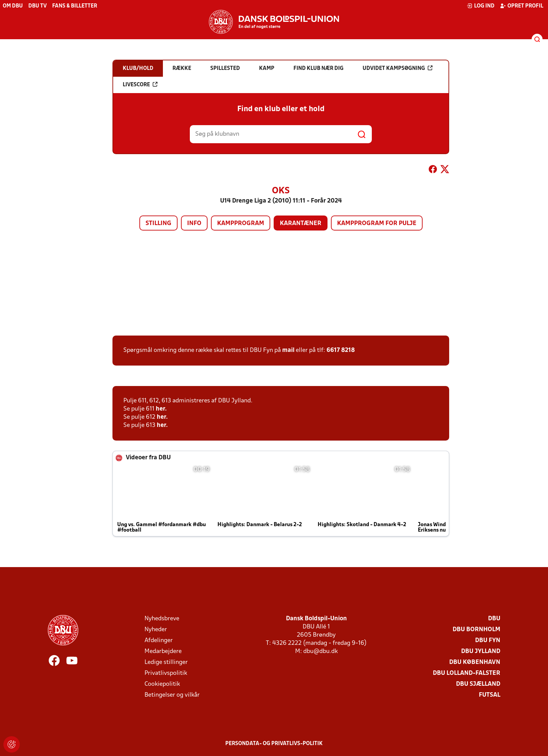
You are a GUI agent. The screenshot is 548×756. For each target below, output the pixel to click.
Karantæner (301, 224)
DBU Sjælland (478, 684)
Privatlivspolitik (166, 673)
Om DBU (13, 6)
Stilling (158, 224)
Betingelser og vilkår (172, 695)
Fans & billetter (75, 6)
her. (161, 409)
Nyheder (156, 630)
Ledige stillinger (166, 662)
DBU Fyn (488, 641)
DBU (494, 619)
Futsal (490, 695)
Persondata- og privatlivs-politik (274, 744)
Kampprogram (241, 224)
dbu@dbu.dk (321, 651)
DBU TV (37, 6)
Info (194, 224)
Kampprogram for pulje (377, 224)
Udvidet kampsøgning (398, 68)
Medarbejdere (163, 651)
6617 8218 (341, 350)
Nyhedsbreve (162, 619)
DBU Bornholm (476, 630)
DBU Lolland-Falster (467, 673)
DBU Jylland (481, 651)
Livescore (140, 85)
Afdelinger (159, 641)
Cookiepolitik (162, 684)
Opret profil (522, 6)
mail (288, 350)
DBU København (475, 662)
